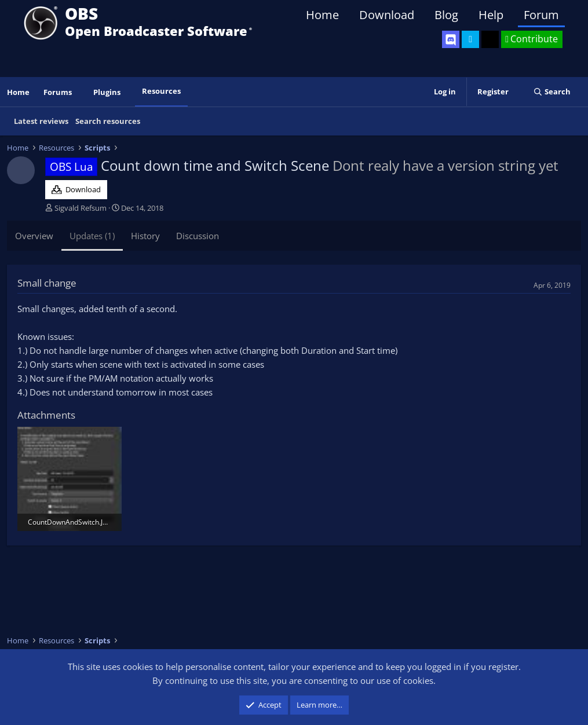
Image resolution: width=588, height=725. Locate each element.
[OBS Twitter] (470, 39)
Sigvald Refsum (81, 208)
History (145, 236)
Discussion (198, 236)
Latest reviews (41, 121)
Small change (47, 283)
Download (387, 15)
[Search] (552, 92)
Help (491, 15)
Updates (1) (92, 236)
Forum (541, 15)
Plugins (107, 92)
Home (322, 15)
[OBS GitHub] (490, 39)
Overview (34, 236)
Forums (58, 92)
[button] (80, 92)
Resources (161, 91)
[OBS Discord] (451, 39)
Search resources (108, 121)
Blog (446, 15)
